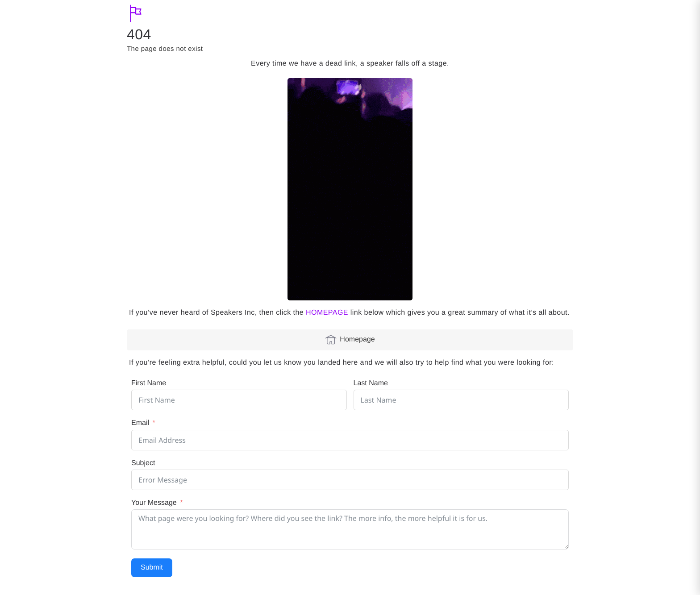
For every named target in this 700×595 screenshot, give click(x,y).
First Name (149, 383)
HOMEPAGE (327, 313)
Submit (152, 568)
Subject (143, 463)
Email (140, 423)
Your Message (154, 503)
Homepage (350, 340)
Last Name (371, 383)
